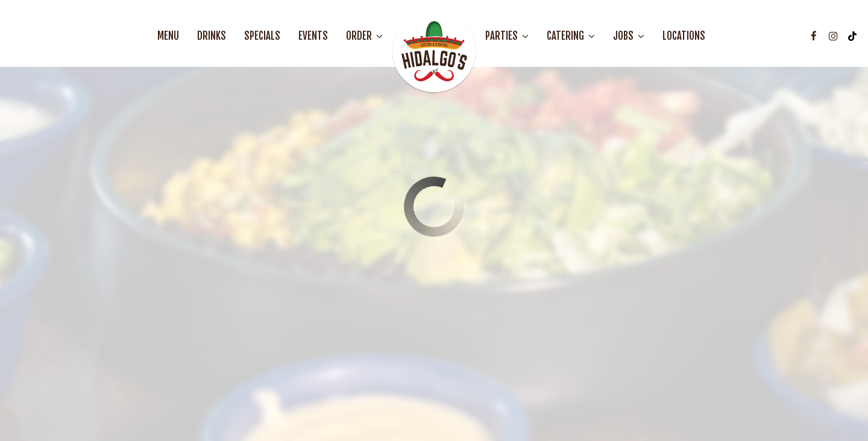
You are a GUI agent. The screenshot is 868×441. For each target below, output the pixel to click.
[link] (434, 51)
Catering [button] (571, 36)
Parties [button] (507, 36)
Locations (684, 36)
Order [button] (364, 36)
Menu (168, 36)
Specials (262, 36)
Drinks (212, 36)
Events (313, 36)
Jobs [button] (629, 36)
